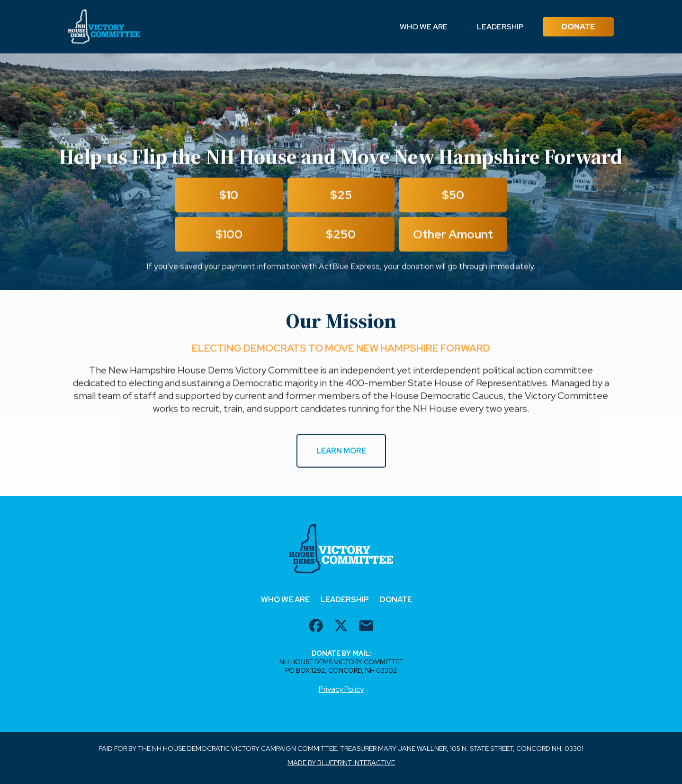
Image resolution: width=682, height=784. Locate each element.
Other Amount (453, 236)
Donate (578, 27)
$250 (341, 236)
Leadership (500, 27)
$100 (229, 236)
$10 (229, 196)
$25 (341, 196)
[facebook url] (316, 627)
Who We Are (424, 27)
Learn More (341, 451)
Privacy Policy (341, 689)
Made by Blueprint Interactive (341, 763)
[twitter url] (341, 627)
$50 (453, 196)
